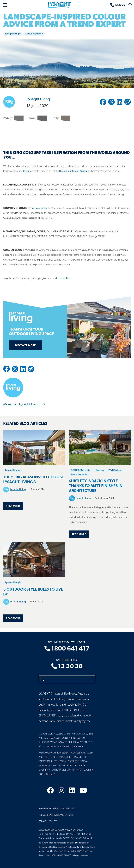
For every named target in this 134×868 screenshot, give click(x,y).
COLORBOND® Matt (81, 470)
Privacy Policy (48, 822)
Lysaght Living (38, 99)
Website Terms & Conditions (56, 809)
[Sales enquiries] (118, 5)
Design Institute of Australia (74, 171)
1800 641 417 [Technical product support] (67, 649)
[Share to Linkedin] (119, 102)
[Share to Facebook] (103, 102)
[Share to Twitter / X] (111, 102)
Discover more (25, 345)
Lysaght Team (83, 498)
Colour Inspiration (34, 34)
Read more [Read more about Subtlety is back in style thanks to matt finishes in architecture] (79, 535)
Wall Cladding (115, 470)
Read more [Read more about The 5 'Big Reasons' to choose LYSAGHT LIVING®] (13, 506)
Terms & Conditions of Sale (56, 815)
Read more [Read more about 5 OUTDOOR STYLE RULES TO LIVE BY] (13, 619)
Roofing (100, 470)
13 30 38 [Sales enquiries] (67, 667)
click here (66, 278)
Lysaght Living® (13, 34)
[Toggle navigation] (5, 5)
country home (43, 208)
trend (26, 171)
